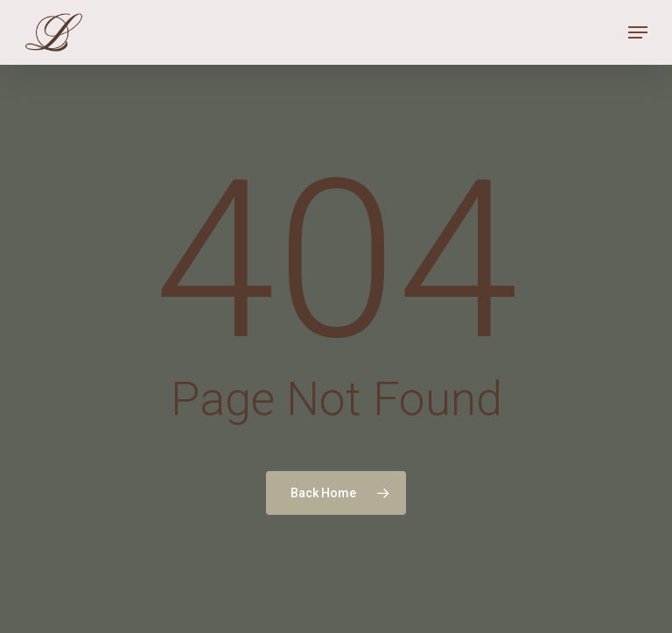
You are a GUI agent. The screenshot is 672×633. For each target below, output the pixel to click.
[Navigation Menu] (638, 32)
